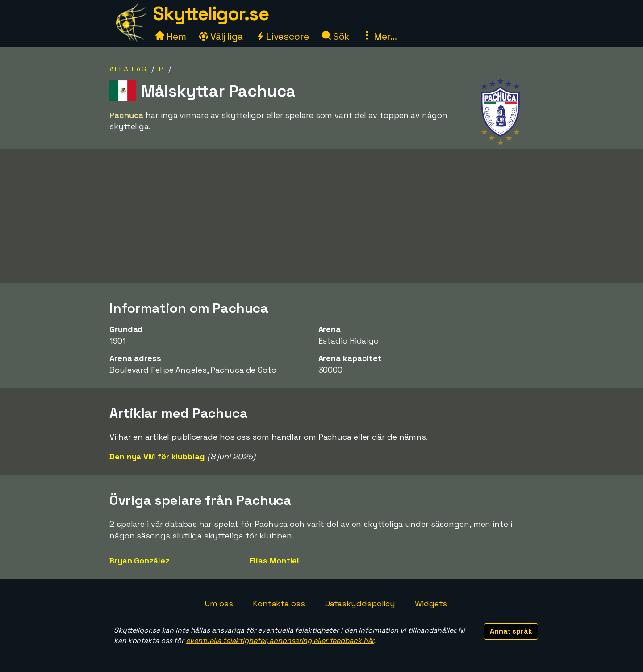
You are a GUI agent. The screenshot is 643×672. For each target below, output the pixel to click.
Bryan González (139, 561)
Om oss (219, 603)
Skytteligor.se (211, 14)
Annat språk (511, 631)
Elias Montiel (275, 561)
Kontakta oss (279, 603)
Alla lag (128, 69)
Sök (336, 36)
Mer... (380, 36)
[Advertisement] (321, 219)
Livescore (282, 36)
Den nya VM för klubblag (157, 456)
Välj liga (221, 36)
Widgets (431, 603)
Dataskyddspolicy (360, 603)
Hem (171, 36)
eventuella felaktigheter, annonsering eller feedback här (280, 640)
